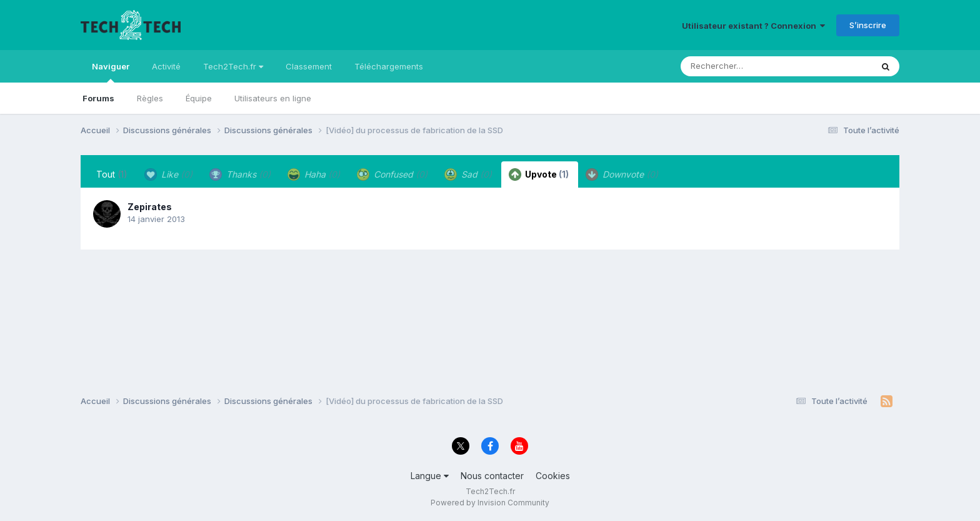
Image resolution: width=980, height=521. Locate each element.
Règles (150, 98)
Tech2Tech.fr (233, 66)
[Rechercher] (740, 66)
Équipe (199, 98)
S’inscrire (868, 25)
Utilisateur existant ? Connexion (753, 26)
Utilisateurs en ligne (273, 98)
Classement (309, 66)
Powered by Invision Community (490, 503)
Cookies (553, 476)
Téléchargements (389, 66)
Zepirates (150, 207)
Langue (430, 476)
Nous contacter (492, 476)
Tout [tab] (112, 174)
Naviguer (111, 72)
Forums (98, 98)
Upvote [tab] (539, 175)
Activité (166, 66)
